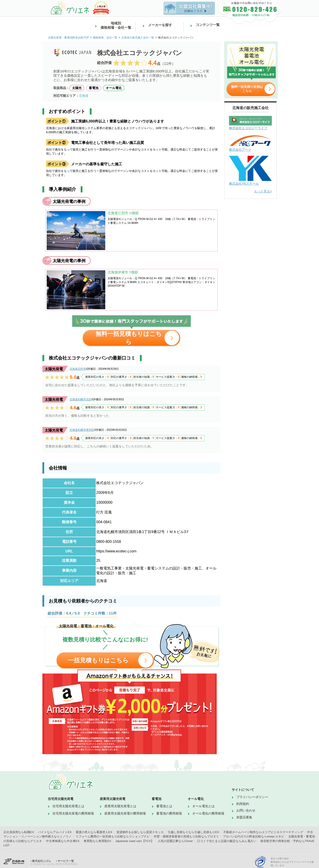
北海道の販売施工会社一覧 (138, 38)
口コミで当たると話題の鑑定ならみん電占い (227, 841)
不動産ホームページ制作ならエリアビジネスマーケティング (263, 832)
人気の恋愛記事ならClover (175, 841)
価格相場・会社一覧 (105, 38)
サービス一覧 (66, 861)
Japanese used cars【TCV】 (134, 841)
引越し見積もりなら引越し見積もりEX (193, 832)
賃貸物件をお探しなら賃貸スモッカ (140, 832)
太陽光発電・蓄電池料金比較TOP (68, 38)
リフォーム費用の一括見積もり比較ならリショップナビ (113, 836)
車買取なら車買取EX (97, 841)
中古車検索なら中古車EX (63, 841)
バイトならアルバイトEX (55, 832)
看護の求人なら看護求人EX (94, 832)
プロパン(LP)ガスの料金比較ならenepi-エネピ (253, 836)
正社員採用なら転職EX (19, 832)
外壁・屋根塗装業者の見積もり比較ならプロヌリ (186, 836)
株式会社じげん (42, 861)
